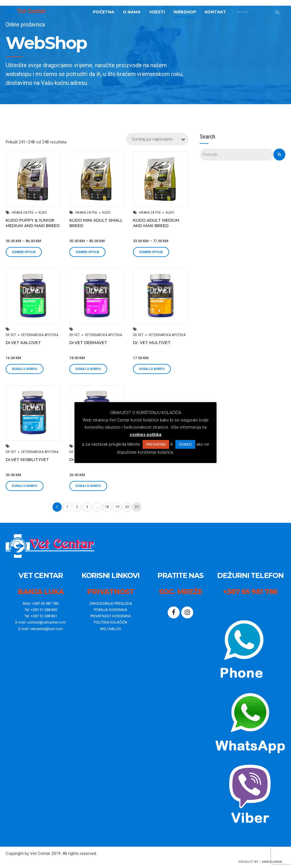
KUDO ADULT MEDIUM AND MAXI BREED (156, 223)
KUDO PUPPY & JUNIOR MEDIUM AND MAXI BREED (33, 223)
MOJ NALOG (111, 629)
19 (117, 507)
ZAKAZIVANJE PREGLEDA (111, 603)
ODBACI (185, 444)
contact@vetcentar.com (46, 622)
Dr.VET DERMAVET (88, 343)
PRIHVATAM (156, 444)
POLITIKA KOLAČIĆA (111, 622)
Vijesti (157, 12)
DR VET (11, 335)
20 (127, 507)
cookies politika (145, 435)
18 (107, 507)
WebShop (185, 12)
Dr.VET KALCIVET (23, 343)
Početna (104, 12)
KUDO (43, 212)
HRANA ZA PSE (23, 212)
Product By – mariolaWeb (260, 862)
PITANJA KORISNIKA (111, 610)
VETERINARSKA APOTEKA (40, 335)
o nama (132, 12)
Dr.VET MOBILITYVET (27, 460)
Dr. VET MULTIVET (152, 343)
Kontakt (215, 12)
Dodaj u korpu (25, 369)
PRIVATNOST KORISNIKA (111, 616)
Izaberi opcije (24, 252)
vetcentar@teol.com (47, 629)
